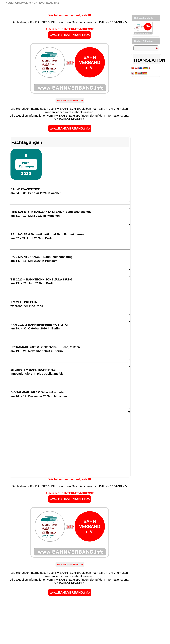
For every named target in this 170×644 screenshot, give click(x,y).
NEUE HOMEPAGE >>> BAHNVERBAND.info (32, 3)
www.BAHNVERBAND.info (70, 35)
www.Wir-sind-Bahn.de (70, 101)
